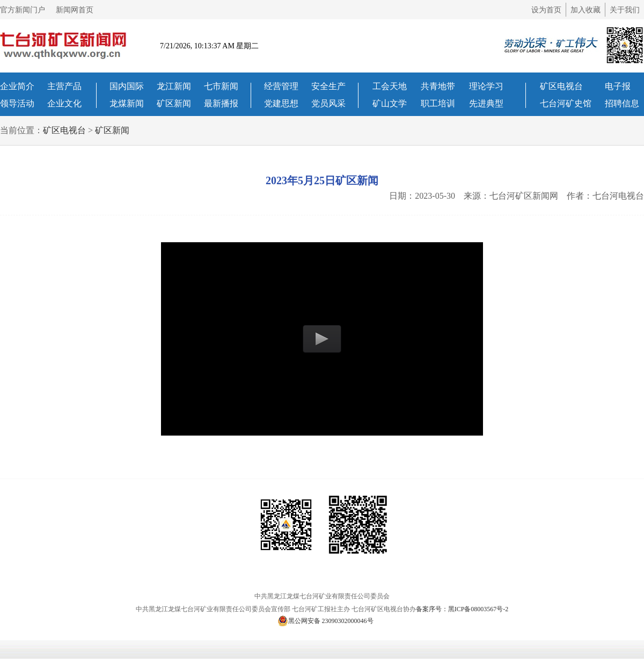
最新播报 (221, 103)
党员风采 (328, 103)
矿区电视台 (561, 86)
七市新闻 (221, 86)
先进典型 (486, 103)
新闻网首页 (75, 10)
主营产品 (64, 86)
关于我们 (625, 10)
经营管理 (281, 86)
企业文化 (64, 103)
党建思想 (281, 103)
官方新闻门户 (23, 10)
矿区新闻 (174, 103)
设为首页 (546, 10)
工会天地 (390, 86)
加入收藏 (586, 10)
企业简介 (17, 86)
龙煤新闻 (127, 103)
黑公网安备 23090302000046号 (325, 621)
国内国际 (127, 86)
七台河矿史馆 (566, 103)
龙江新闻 (174, 86)
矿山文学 (390, 103)
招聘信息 (622, 103)
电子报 (618, 86)
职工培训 (438, 103)
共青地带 (438, 86)
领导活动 (17, 103)
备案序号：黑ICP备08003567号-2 (462, 609)
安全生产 (328, 86)
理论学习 (486, 86)
